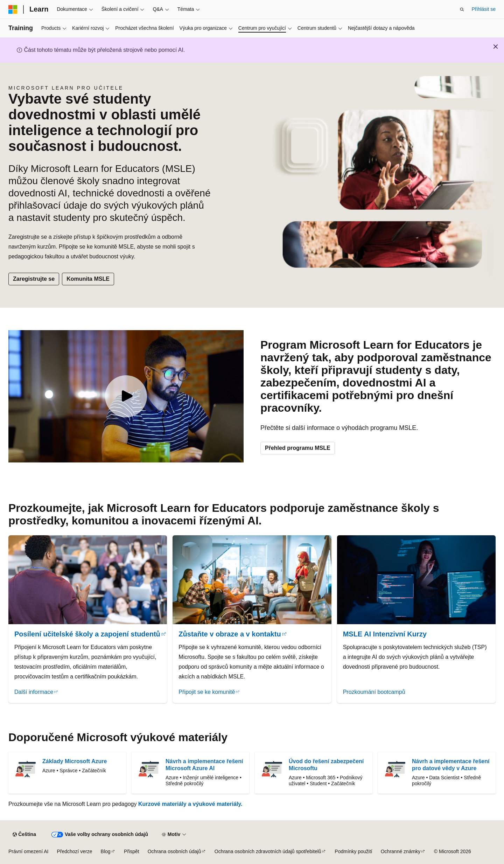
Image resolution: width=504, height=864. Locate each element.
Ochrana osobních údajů (174, 851)
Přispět (132, 851)
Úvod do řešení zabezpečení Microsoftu (326, 765)
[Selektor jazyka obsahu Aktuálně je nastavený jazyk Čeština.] (24, 835)
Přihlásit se (484, 9)
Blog (106, 851)
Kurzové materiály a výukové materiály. (190, 804)
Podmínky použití (353, 851)
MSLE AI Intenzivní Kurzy (385, 634)
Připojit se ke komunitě (207, 692)
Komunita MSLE (88, 279)
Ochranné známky (401, 851)
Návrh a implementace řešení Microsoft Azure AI (204, 765)
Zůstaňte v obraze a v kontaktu (230, 634)
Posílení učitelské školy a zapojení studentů (87, 634)
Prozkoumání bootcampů (374, 692)
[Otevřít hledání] (462, 9)
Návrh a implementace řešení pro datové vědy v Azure (451, 765)
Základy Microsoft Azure (75, 761)
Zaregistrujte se (34, 279)
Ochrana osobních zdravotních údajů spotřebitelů (268, 851)
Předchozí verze (74, 851)
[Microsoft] (13, 9)
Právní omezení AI (28, 851)
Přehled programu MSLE (298, 448)
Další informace (34, 692)
